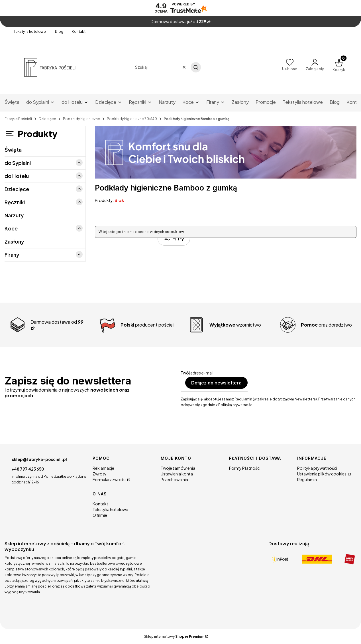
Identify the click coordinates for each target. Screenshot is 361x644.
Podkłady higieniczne (81, 119)
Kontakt (79, 32)
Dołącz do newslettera (216, 383)
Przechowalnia (174, 479)
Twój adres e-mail (197, 373)
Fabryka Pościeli (18, 119)
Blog (59, 32)
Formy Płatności (245, 468)
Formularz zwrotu (109, 479)
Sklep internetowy (174, 636)
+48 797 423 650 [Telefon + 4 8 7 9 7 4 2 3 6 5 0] (28, 469)
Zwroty (100, 474)
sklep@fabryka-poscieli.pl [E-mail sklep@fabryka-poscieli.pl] (39, 459)
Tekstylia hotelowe (30, 32)
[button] (196, 67)
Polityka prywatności (317, 468)
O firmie (100, 515)
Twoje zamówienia (178, 468)
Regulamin (307, 479)
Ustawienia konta (177, 474)
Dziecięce (47, 119)
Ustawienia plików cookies (322, 474)
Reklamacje (103, 468)
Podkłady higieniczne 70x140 (132, 119)
